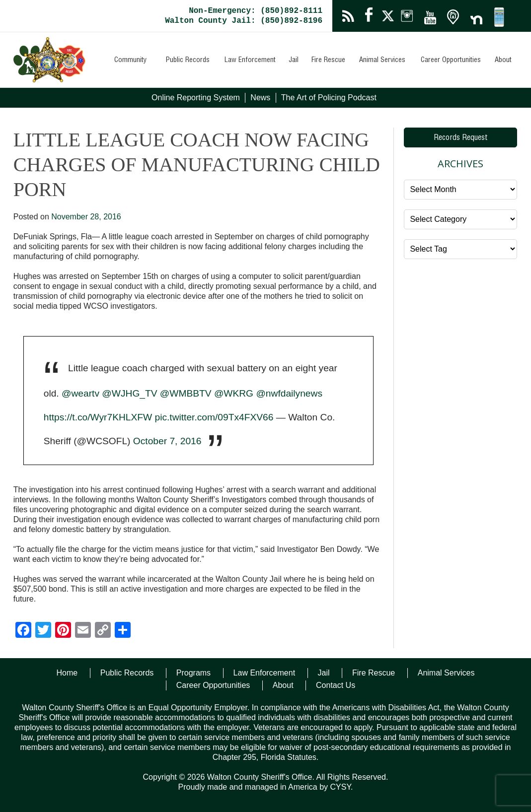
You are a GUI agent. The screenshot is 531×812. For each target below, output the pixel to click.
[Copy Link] (103, 631)
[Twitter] (43, 631)
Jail (294, 61)
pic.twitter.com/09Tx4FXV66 (214, 417)
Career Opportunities (451, 61)
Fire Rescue (328, 61)
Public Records (188, 61)
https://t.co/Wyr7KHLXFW (98, 417)
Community (130, 61)
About (503, 61)
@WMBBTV (186, 393)
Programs (193, 673)
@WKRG (234, 393)
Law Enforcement (250, 61)
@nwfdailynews (289, 393)
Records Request (461, 138)
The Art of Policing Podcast (329, 98)
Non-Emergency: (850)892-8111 (256, 11)
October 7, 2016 (167, 441)
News (260, 98)
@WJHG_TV (129, 393)
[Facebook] (23, 631)
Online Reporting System (196, 98)
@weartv (80, 393)
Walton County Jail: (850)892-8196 (244, 21)
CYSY (340, 787)
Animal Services (382, 61)
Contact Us (336, 685)
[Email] (83, 631)
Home (67, 673)
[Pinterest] (63, 631)
